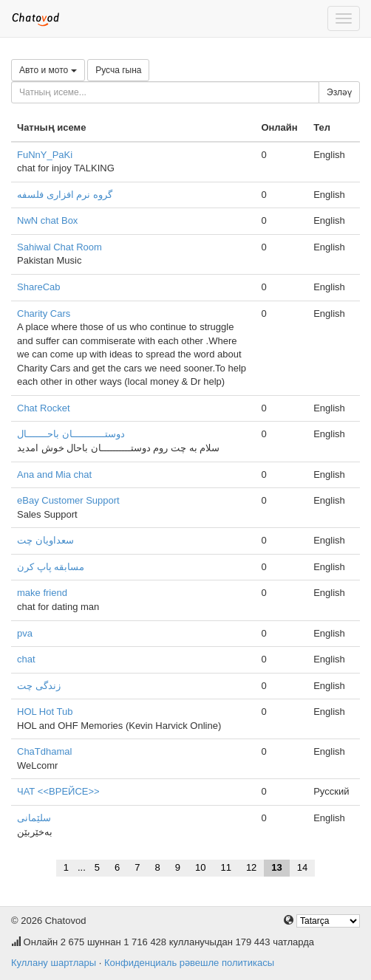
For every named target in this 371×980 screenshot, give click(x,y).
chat (26, 659)
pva (25, 633)
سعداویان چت (45, 540)
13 (276, 867)
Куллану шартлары (54, 963)
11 (225, 867)
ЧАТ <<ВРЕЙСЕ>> (58, 791)
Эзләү (339, 92)
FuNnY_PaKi (45, 155)
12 (251, 867)
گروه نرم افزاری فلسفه (65, 195)
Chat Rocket (44, 408)
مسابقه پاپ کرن (51, 567)
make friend (42, 593)
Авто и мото (48, 70)
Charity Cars (44, 313)
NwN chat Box (47, 220)
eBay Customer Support (68, 500)
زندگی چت (39, 686)
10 (200, 867)
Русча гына (118, 70)
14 (302, 867)
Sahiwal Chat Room (59, 247)
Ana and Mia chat (54, 474)
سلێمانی (34, 818)
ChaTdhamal (44, 751)
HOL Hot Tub (45, 712)
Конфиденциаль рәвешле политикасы (189, 963)
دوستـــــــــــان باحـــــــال (71, 434)
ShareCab (39, 287)
